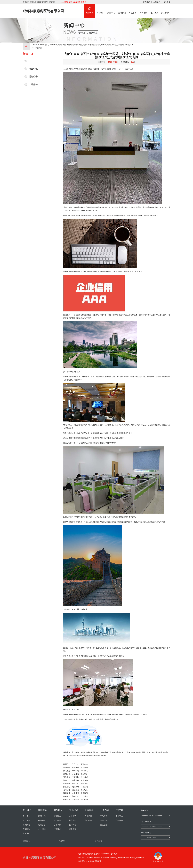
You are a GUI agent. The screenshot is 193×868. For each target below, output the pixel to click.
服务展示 (67, 796)
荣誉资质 (76, 800)
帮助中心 (84, 800)
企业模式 (84, 777)
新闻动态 (76, 796)
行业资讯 (33, 69)
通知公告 (33, 77)
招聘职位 (67, 780)
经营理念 (67, 784)
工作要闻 (84, 787)
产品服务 (133, 9)
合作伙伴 (84, 780)
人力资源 (144, 9)
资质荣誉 (67, 777)
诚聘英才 (67, 793)
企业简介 (84, 774)
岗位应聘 (76, 787)
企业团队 (76, 780)
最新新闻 (33, 61)
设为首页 (167, 2)
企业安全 (84, 790)
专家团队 (76, 777)
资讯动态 (154, 9)
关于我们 (100, 9)
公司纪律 (67, 790)
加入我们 (76, 784)
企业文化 (165, 9)
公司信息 (67, 800)
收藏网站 (157, 2)
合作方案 (84, 784)
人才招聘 (88, 816)
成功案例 (122, 9)
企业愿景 (76, 793)
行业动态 (84, 796)
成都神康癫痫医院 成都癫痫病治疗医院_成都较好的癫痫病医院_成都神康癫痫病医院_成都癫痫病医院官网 (93, 45)
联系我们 (146, 2)
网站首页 (90, 9)
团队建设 (76, 790)
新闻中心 (111, 9)
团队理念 (67, 787)
